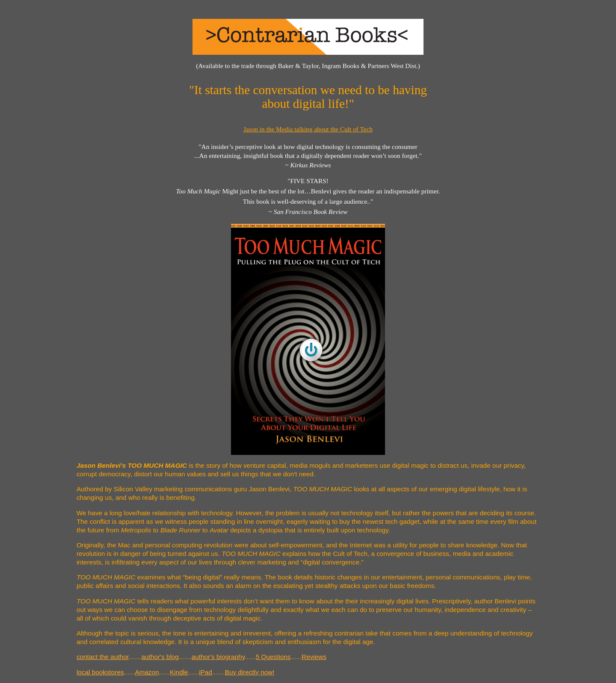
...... (250, 657)
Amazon (147, 672)
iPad (206, 672)
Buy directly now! (250, 672)
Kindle (179, 672)
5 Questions (273, 657)
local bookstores (100, 672)
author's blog (160, 657)
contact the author (103, 657)
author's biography (218, 657)
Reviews (314, 657)
